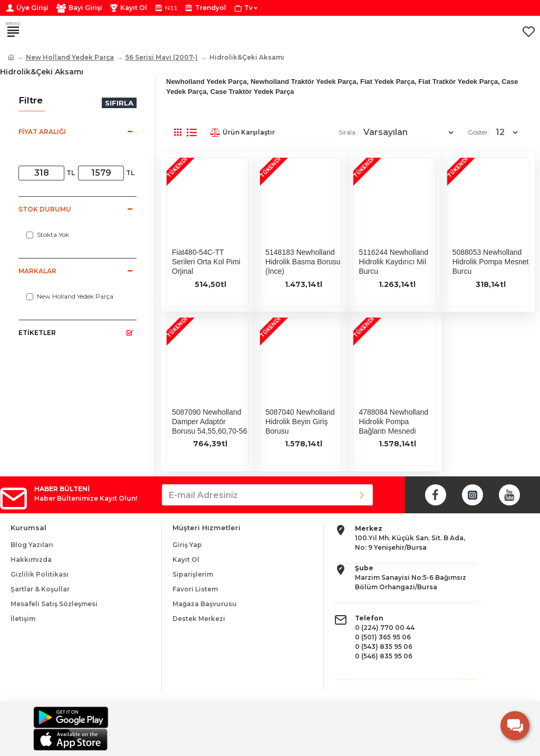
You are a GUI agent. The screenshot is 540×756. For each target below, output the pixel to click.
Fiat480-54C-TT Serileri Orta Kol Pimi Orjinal (206, 262)
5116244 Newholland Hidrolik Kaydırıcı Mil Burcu (393, 262)
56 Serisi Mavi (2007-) (162, 57)
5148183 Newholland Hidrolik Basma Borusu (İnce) (303, 262)
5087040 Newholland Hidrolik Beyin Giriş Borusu (300, 422)
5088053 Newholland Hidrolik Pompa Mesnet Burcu (491, 262)
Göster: (479, 132)
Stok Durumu (45, 209)
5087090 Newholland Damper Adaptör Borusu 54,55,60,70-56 (209, 422)
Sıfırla (119, 103)
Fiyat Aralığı (42, 132)
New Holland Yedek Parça (70, 57)
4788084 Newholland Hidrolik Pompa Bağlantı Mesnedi (393, 422)
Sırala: (348, 132)
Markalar (37, 271)
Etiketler (37, 333)
